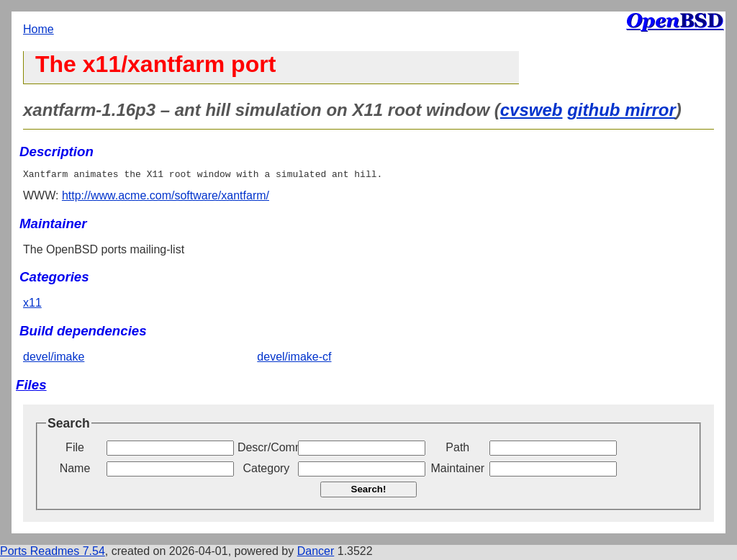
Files (31, 387)
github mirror (621, 110)
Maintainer (457, 470)
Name (75, 470)
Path (457, 450)
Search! (369, 491)
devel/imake (54, 359)
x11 (32, 305)
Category (266, 470)
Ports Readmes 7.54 (53, 553)
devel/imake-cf (294, 359)
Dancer (316, 553)
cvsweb (532, 110)
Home (39, 29)
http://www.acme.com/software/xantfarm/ (166, 198)
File (75, 450)
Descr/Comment (266, 450)
